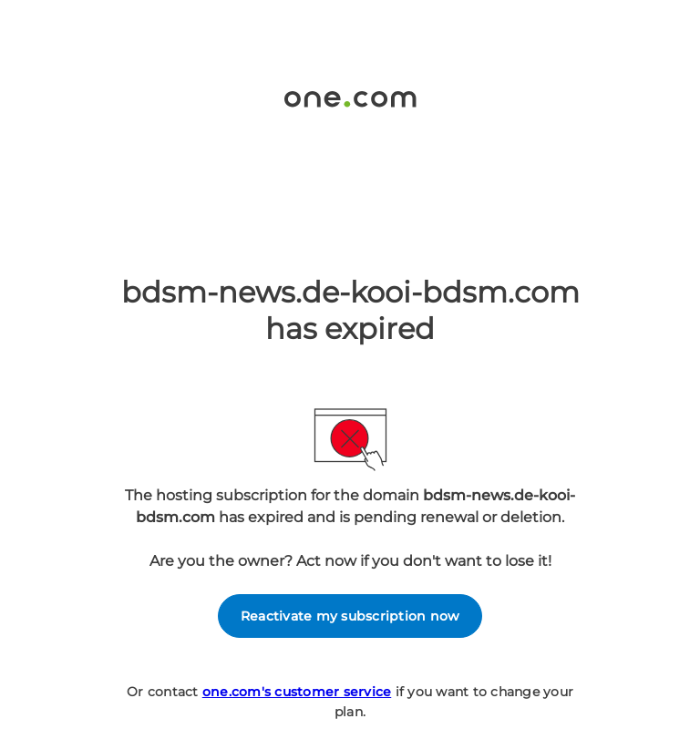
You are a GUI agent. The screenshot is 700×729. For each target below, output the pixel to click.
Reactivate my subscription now (350, 616)
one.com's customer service (297, 692)
